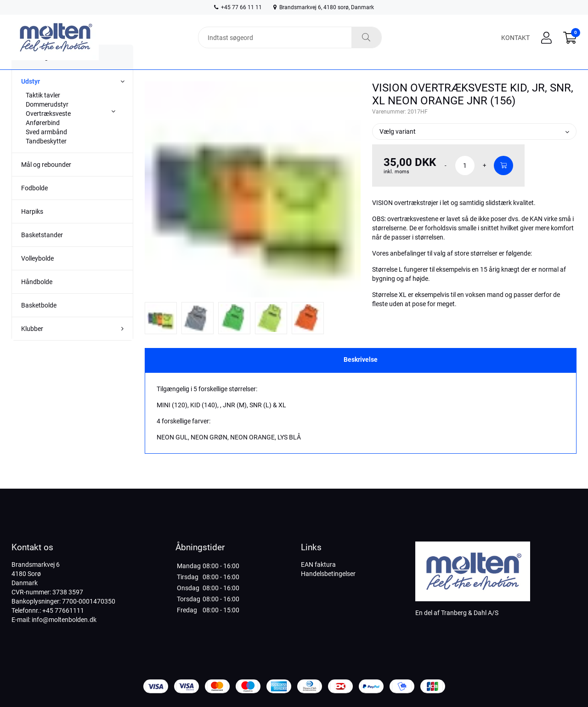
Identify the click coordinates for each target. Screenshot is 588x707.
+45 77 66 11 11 (238, 7)
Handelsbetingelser (328, 574)
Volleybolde (37, 275)
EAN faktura (318, 564)
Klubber (32, 345)
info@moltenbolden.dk (64, 620)
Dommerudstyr (47, 121)
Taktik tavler (43, 112)
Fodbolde (34, 205)
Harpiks (32, 228)
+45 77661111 (63, 610)
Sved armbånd (46, 148)
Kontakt (515, 38)
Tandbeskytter (46, 158)
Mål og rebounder (46, 181)
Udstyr (31, 98)
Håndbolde (37, 298)
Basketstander (42, 251)
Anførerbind (43, 139)
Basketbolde (39, 322)
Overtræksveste (48, 130)
